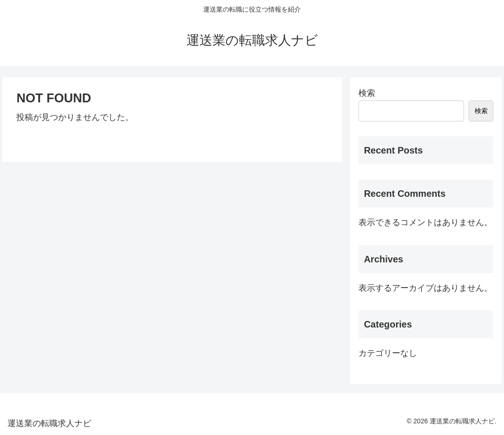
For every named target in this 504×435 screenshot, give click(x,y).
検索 (367, 93)
